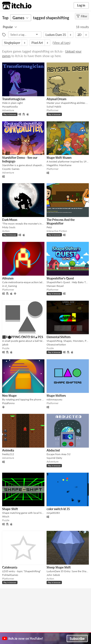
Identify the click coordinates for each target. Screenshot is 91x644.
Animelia (8, 450)
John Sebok (53, 575)
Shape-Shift (10, 509)
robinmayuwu (54, 399)
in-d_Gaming (9, 286)
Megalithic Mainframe (59, 165)
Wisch (6, 516)
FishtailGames (10, 575)
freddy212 (8, 454)
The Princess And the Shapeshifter (61, 222)
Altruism (8, 278)
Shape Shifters (56, 396)
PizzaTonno (8, 403)
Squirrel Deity (54, 458)
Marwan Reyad (55, 286)
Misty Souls (9, 227)
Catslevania (10, 567)
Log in (81, 5)
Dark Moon (10, 220)
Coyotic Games (11, 169)
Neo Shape (9, 396)
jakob (5, 344)
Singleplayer (12, 43)
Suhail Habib (54, 107)
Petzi (49, 227)
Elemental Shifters (59, 337)
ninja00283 (53, 513)
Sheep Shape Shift (59, 567)
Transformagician (14, 99)
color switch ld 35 (58, 509)
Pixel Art (37, 43)
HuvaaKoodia (10, 107)
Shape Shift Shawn (59, 158)
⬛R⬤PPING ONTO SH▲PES (23, 337)
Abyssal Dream (56, 99)
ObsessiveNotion (56, 344)
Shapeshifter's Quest (60, 278)
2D (79, 35)
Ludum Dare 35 (56, 35)
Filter (82, 16)
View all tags (61, 43)
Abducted (53, 450)
